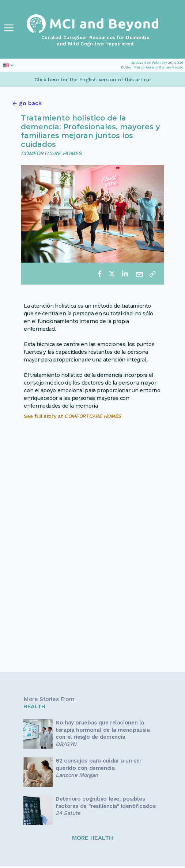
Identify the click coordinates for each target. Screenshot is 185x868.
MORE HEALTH (92, 838)
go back (30, 103)
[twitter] (112, 274)
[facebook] (100, 274)
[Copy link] (152, 274)
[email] (139, 274)
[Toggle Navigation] (9, 28)
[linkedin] (125, 274)
